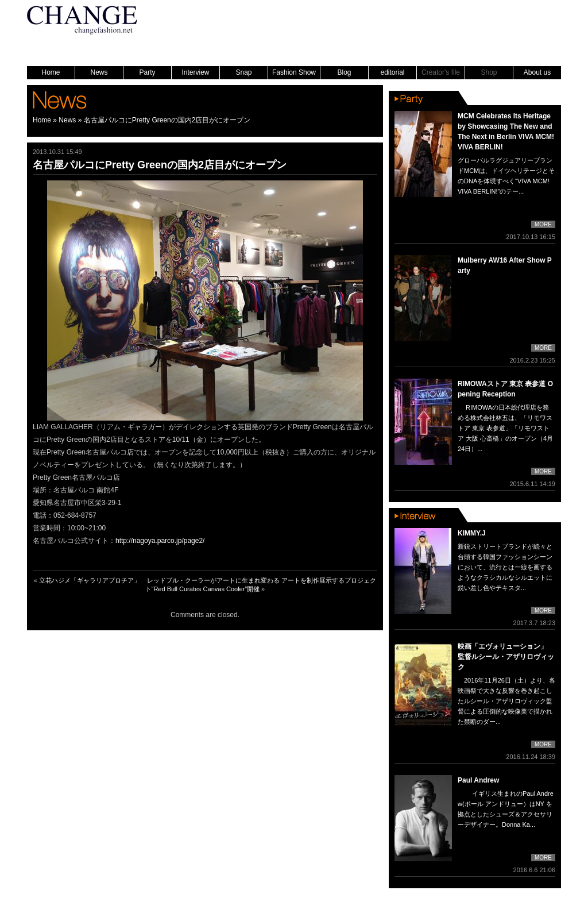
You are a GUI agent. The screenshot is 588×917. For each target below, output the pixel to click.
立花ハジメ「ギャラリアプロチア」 (90, 580)
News (99, 72)
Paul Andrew (478, 780)
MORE (543, 224)
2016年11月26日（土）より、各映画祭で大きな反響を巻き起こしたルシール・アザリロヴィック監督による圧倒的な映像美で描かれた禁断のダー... (506, 701)
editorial (392, 72)
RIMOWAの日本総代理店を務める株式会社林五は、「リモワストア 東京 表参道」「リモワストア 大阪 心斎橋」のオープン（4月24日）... (505, 428)
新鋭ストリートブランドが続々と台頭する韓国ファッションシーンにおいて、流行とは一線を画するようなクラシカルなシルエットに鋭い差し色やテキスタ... (505, 567)
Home (51, 72)
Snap (243, 72)
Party (147, 72)
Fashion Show (294, 72)
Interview (195, 72)
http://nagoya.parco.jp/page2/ (160, 541)
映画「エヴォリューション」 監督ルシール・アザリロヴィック (506, 657)
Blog (344, 72)
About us (537, 72)
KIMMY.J (472, 533)
